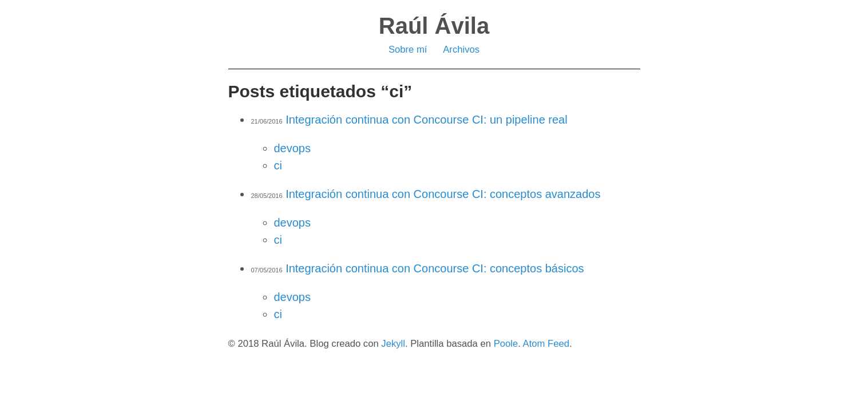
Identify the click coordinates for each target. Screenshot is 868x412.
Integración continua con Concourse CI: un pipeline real (427, 120)
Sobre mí (408, 49)
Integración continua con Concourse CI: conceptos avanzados (443, 194)
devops (293, 148)
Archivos (461, 49)
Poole (506, 344)
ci (278, 165)
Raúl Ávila (434, 26)
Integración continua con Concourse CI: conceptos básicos (435, 268)
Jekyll (393, 344)
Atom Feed (546, 344)
